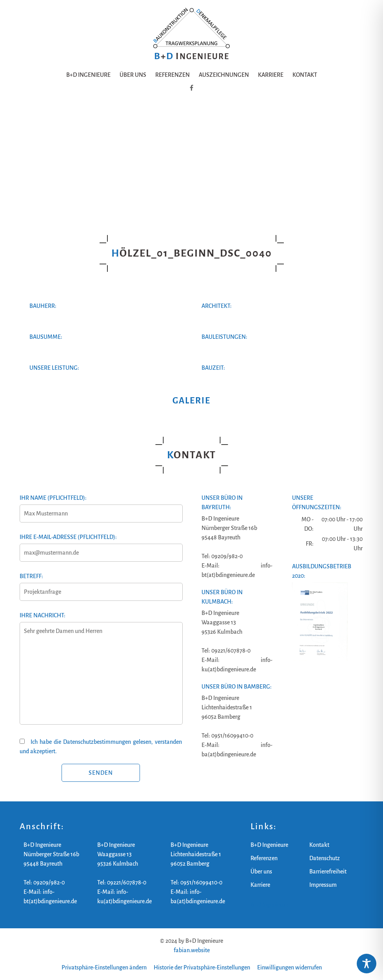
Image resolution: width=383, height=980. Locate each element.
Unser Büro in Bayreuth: (222, 503)
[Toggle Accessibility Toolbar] (367, 964)
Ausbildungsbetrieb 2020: (322, 571)
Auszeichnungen (224, 75)
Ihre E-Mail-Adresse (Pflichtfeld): (101, 545)
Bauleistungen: (224, 337)
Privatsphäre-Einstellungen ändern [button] (104, 967)
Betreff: (101, 584)
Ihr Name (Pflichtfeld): (101, 506)
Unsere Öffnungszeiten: (317, 503)
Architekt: (217, 306)
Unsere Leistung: (54, 368)
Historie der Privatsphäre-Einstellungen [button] (202, 967)
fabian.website (192, 950)
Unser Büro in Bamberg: (237, 687)
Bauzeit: (213, 368)
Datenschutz (325, 858)
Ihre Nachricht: (101, 673)
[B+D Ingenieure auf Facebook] (191, 88)
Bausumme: (46, 337)
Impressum (323, 885)
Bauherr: (43, 306)
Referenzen (172, 75)
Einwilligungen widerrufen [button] (290, 967)
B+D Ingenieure (88, 75)
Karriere (271, 75)
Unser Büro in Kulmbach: (222, 597)
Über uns (133, 75)
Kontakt (305, 75)
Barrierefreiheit (328, 872)
